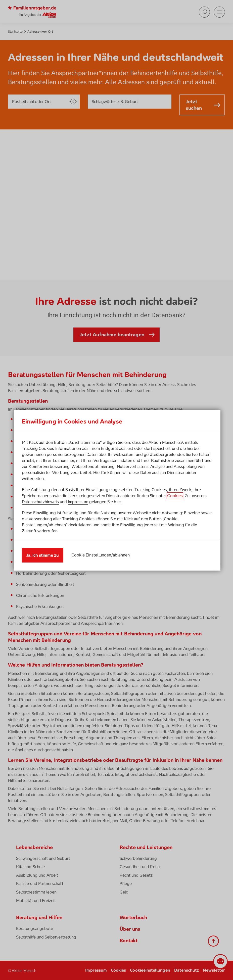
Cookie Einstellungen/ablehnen (101, 555)
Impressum (78, 502)
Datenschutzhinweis (40, 502)
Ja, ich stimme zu (43, 555)
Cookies (175, 496)
